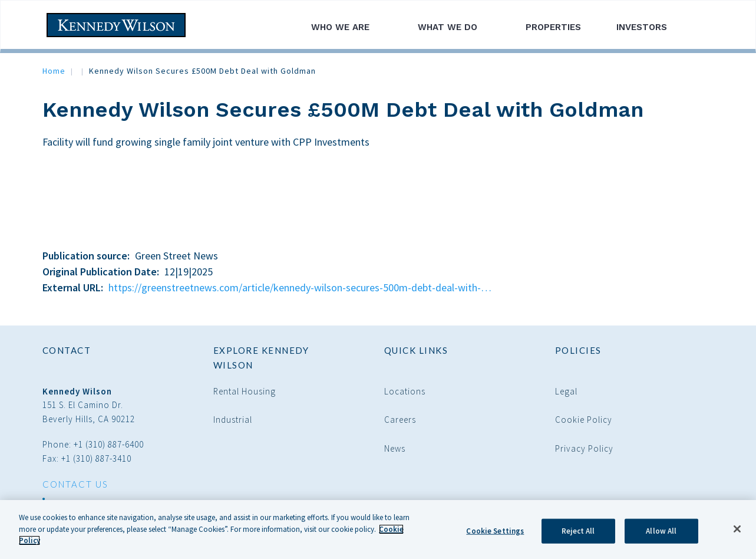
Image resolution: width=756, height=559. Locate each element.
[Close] (737, 531)
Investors (648, 27)
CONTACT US (75, 484)
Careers (400, 420)
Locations (405, 391)
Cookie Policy (584, 420)
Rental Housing (245, 391)
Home (54, 71)
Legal (566, 391)
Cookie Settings (495, 533)
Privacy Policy (584, 448)
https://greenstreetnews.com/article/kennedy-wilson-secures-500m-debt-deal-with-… (300, 287)
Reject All (578, 533)
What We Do (454, 27)
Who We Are (347, 27)
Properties (553, 27)
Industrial (233, 420)
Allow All (661, 533)
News (395, 448)
